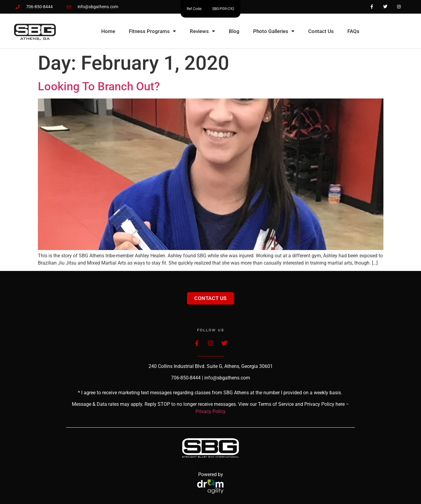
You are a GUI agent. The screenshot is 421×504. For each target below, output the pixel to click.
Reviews (202, 31)
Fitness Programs (152, 31)
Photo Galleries (274, 31)
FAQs (353, 31)
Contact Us (321, 31)
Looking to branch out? (99, 86)
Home (108, 31)
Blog (234, 31)
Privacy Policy (211, 411)
